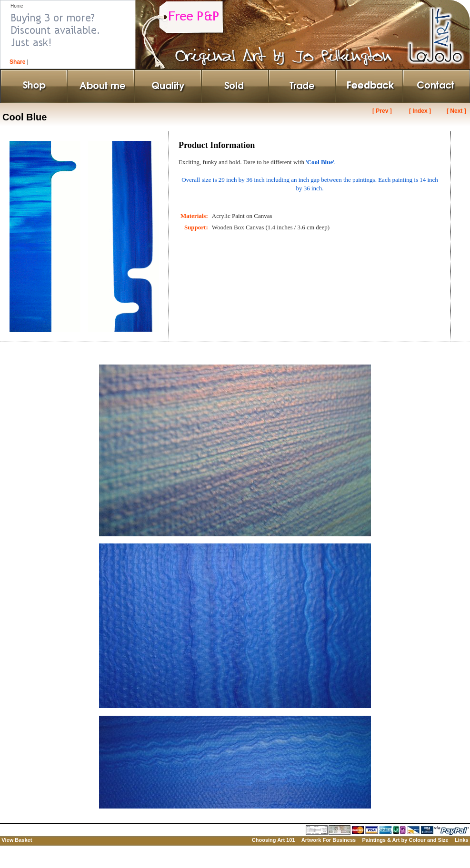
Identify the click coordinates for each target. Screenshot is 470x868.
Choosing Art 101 (274, 840)
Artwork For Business (329, 840)
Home (17, 6)
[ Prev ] (382, 111)
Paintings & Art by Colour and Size (405, 840)
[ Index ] (420, 111)
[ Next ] (456, 111)
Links (462, 840)
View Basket (17, 840)
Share (17, 62)
